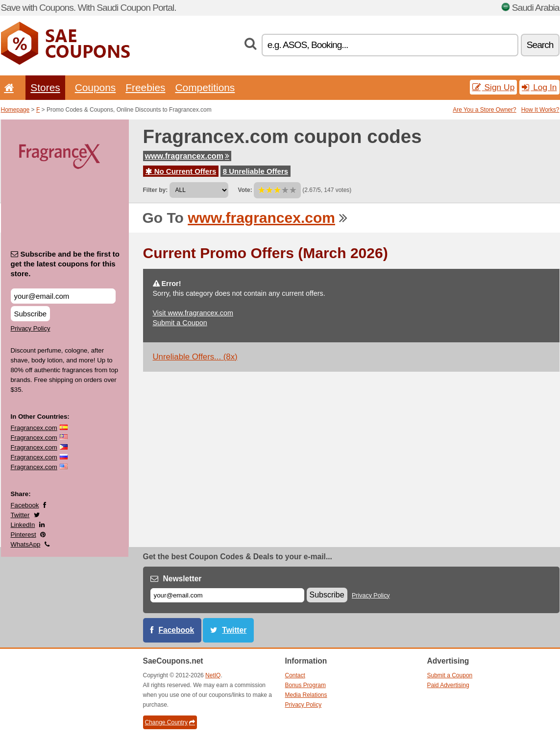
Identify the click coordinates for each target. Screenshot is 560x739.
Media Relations (306, 695)
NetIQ (213, 675)
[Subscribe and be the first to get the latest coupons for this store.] (63, 296)
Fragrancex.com (34, 428)
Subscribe (31, 314)
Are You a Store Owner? (484, 110)
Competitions (205, 87)
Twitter (20, 515)
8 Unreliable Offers (256, 171)
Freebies (145, 87)
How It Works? (540, 110)
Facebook (25, 505)
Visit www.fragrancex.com (193, 313)
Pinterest (24, 535)
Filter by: (156, 190)
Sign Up (494, 87)
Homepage (15, 110)
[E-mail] (227, 595)
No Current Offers (181, 171)
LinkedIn (23, 525)
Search (540, 45)
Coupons (96, 87)
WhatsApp (26, 544)
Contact (295, 675)
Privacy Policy (31, 328)
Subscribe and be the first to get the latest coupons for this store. (65, 264)
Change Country (170, 722)
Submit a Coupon (180, 323)
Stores (45, 87)
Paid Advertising (448, 685)
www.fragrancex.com (187, 156)
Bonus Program (305, 685)
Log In (539, 87)
